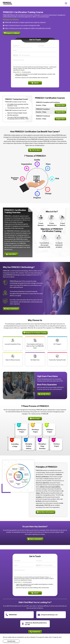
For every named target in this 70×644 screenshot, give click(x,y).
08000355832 (13, 615)
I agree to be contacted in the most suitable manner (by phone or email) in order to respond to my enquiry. (35, 75)
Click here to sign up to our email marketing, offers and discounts (32, 78)
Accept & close (11, 641)
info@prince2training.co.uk (49, 615)
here (21, 72)
